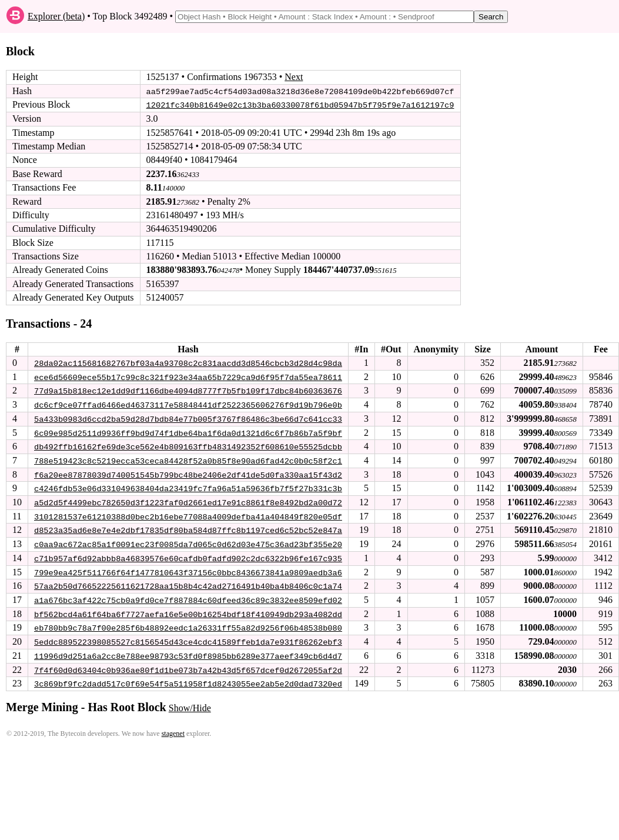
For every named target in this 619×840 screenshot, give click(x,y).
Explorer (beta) (56, 16)
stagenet (173, 729)
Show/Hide (190, 703)
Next (294, 77)
